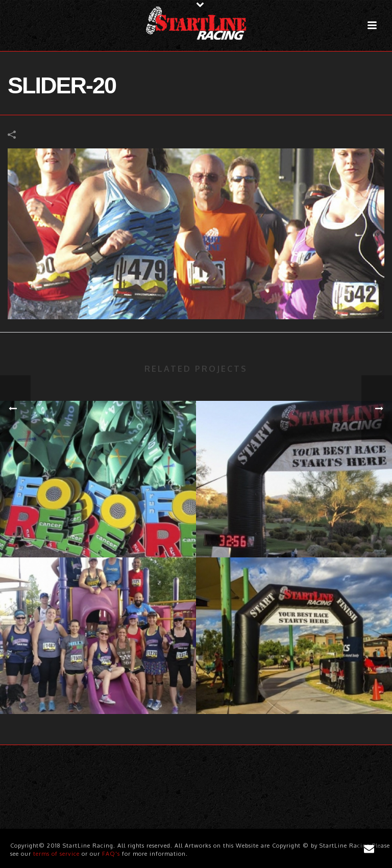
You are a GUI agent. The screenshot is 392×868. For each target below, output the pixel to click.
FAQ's (111, 854)
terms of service (56, 854)
